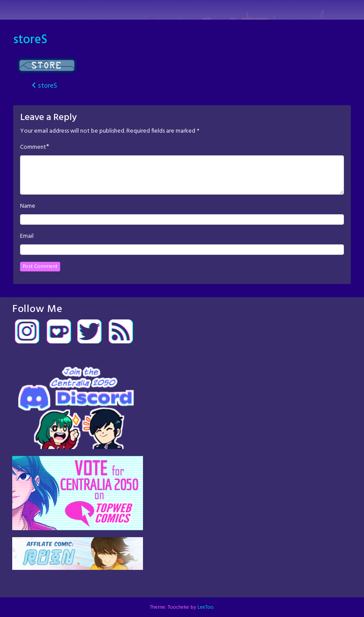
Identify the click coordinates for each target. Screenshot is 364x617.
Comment (33, 147)
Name (28, 206)
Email (27, 237)
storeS (30, 40)
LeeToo (206, 607)
